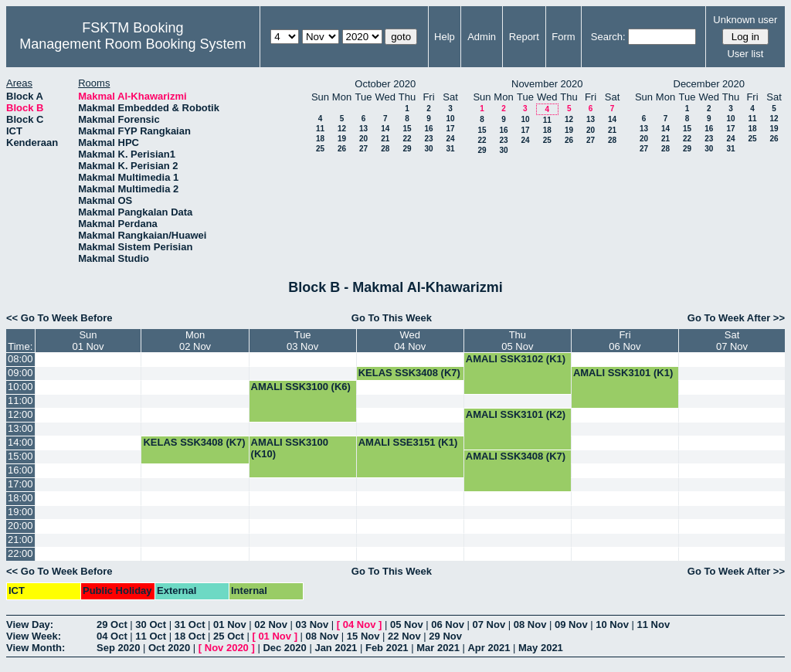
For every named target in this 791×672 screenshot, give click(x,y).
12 (342, 129)
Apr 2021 (489, 648)
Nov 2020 (227, 648)
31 (450, 149)
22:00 (20, 553)
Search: (608, 37)
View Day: (30, 624)
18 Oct (190, 636)
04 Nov (360, 624)
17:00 (20, 484)
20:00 (20, 526)
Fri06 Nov (625, 341)
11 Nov (653, 624)
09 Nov (571, 624)
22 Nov (404, 636)
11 (320, 129)
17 (450, 129)
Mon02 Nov (195, 341)
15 (407, 129)
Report (524, 37)
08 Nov (530, 624)
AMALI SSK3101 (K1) (623, 373)
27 (363, 149)
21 (385, 139)
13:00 (20, 428)
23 (428, 139)
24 (450, 139)
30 (428, 149)
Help (445, 37)
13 (363, 129)
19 (342, 139)
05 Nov (407, 624)
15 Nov (363, 636)
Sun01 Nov (88, 341)
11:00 (20, 400)
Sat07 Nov (732, 341)
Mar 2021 (438, 648)
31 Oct (190, 624)
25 (320, 149)
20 (363, 139)
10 (450, 119)
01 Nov (230, 624)
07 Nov (489, 624)
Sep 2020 (118, 648)
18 (320, 139)
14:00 (20, 442)
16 (428, 129)
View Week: (34, 636)
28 (385, 149)
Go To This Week (392, 318)
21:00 (20, 540)
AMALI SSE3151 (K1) (408, 442)
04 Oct (112, 636)
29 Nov (445, 636)
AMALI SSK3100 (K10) (290, 448)
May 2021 (541, 648)
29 (407, 149)
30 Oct (151, 624)
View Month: (36, 648)
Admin (482, 37)
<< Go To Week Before (59, 318)
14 (385, 129)
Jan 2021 (336, 648)
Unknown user (745, 20)
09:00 (20, 373)
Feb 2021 (387, 648)
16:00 (20, 470)
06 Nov (448, 624)
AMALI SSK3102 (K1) (516, 359)
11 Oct (151, 636)
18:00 (20, 498)
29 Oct (112, 624)
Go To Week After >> (736, 318)
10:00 (20, 387)
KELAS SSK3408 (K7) (409, 373)
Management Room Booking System (132, 44)
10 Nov (612, 624)
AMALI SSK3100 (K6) (301, 387)
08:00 (20, 359)
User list (745, 54)
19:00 (20, 512)
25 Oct (229, 636)
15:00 (20, 456)
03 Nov (312, 624)
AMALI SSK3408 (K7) (516, 456)
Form (563, 37)
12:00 (20, 414)
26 (342, 149)
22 (407, 139)
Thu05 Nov (517, 341)
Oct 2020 (169, 648)
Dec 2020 (284, 648)
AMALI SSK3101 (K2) (516, 414)
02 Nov (271, 624)
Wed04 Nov (410, 341)
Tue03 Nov (302, 341)
